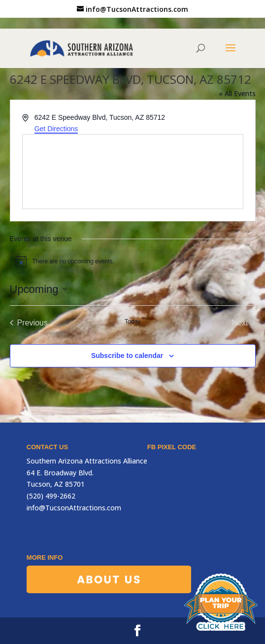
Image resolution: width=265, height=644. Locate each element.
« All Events (237, 93)
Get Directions (56, 129)
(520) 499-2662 (51, 496)
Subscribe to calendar (127, 356)
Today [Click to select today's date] (132, 322)
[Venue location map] (133, 172)
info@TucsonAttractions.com (74, 508)
